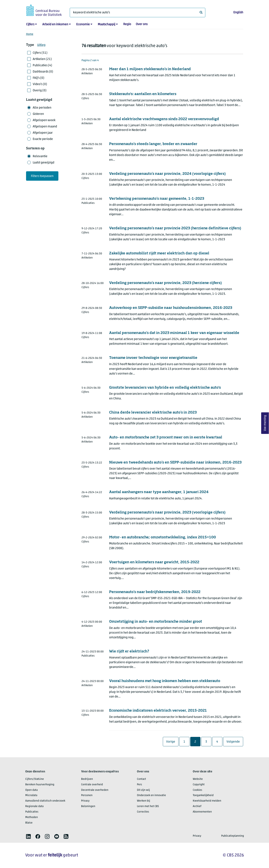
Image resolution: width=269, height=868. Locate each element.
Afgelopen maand (45, 127)
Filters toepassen (42, 176)
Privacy (85, 801)
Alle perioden (42, 108)
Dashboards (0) (43, 72)
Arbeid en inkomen (55, 24)
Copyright (199, 785)
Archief (197, 806)
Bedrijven (87, 779)
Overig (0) (40, 91)
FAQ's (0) (38, 78)
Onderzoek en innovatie (151, 795)
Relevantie (40, 156)
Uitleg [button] (41, 45)
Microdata (31, 795)
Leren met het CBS (148, 806)
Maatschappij (106, 24)
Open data (31, 790)
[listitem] (28, 836)
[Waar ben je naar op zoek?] (138, 13)
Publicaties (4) (42, 65)
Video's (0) (40, 84)
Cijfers (30, 24)
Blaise (29, 823)
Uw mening (265, 423)
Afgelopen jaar (43, 133)
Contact (141, 779)
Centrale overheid (92, 785)
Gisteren (38, 114)
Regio (127, 24)
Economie (83, 24)
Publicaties (32, 812)
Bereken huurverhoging (40, 785)
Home (30, 34)
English (238, 13)
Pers (139, 785)
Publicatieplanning (233, 836)
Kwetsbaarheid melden (207, 801)
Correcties (143, 812)
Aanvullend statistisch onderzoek (45, 801)
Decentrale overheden (95, 790)
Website (198, 779)
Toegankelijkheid (203, 795)
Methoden (32, 817)
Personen (87, 795)
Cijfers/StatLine (35, 779)
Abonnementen (202, 812)
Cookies (197, 790)
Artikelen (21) (42, 59)
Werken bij (144, 801)
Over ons (142, 24)
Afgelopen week (44, 120)
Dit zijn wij (143, 790)
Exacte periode (43, 139)
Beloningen (88, 806)
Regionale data (34, 806)
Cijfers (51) (40, 53)
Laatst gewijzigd (43, 163)
